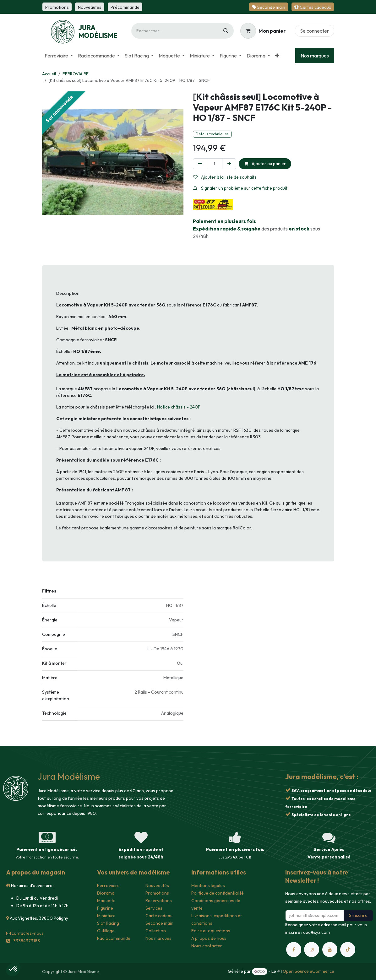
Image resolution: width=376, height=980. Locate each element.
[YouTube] (330, 950)
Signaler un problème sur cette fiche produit (240, 188)
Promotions (157, 893)
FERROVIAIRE (76, 74)
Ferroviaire (108, 885)
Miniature (106, 916)
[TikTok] (348, 950)
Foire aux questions (211, 931)
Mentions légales (208, 885)
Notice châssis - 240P (179, 407)
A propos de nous (209, 938)
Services (154, 908)
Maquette (106, 901)
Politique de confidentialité (218, 893)
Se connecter (314, 31)
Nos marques (315, 56)
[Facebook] (294, 950)
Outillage (106, 931)
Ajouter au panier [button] (265, 164)
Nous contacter (207, 946)
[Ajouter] (229, 164)
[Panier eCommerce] (263, 31)
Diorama (106, 893)
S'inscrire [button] (358, 915)
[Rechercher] (226, 31)
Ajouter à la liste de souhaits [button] (225, 177)
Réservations (159, 901)
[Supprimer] (200, 164)
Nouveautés (157, 885)
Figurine (105, 908)
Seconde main (159, 923)
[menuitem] (59, 56)
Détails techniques (212, 134)
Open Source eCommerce (308, 971)
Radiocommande (114, 938)
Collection (156, 931)
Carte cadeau (159, 916)
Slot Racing (108, 923)
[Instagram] (312, 950)
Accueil (49, 74)
